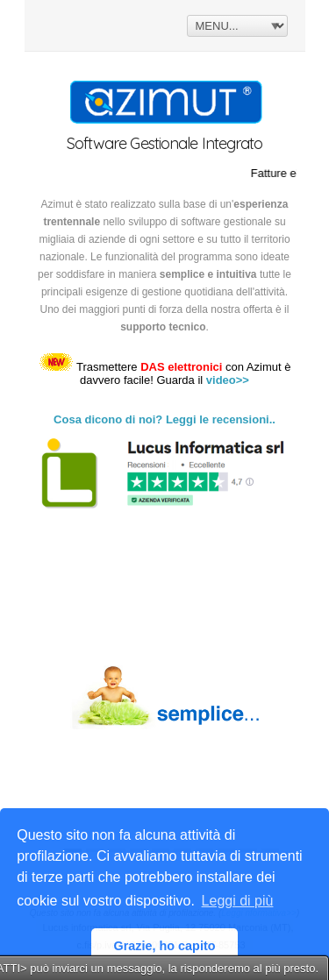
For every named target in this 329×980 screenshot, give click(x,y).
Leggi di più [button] (238, 901)
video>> (228, 380)
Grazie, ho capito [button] (165, 946)
